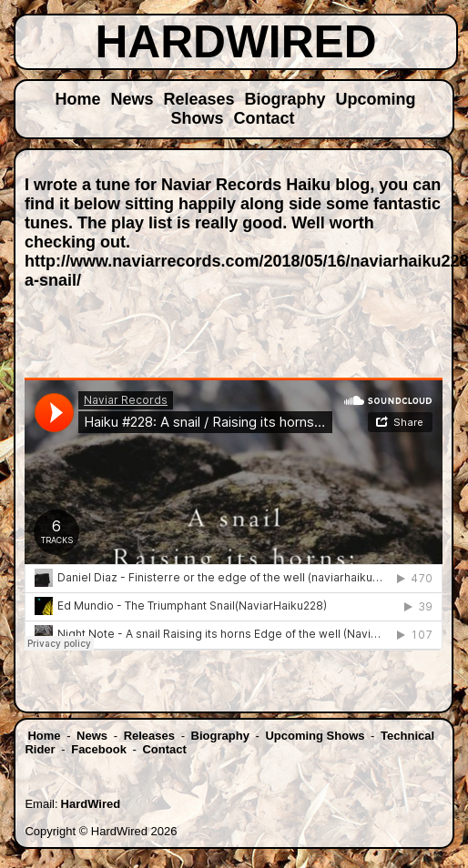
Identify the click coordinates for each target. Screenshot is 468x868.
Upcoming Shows (315, 736)
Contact (265, 118)
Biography (285, 99)
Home (77, 99)
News (132, 99)
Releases (198, 99)
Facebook (99, 749)
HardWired (91, 804)
